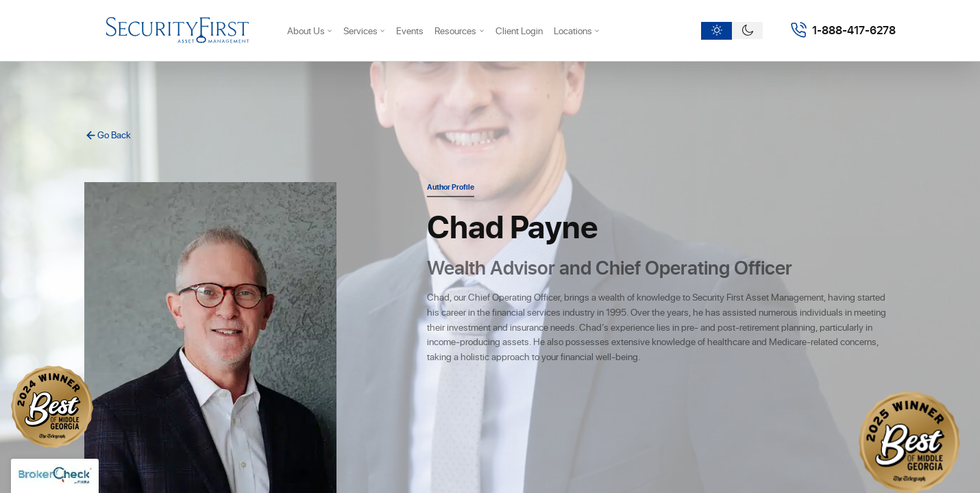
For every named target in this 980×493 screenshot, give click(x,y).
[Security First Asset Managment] (177, 30)
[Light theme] (716, 31)
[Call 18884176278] (843, 30)
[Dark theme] (747, 31)
